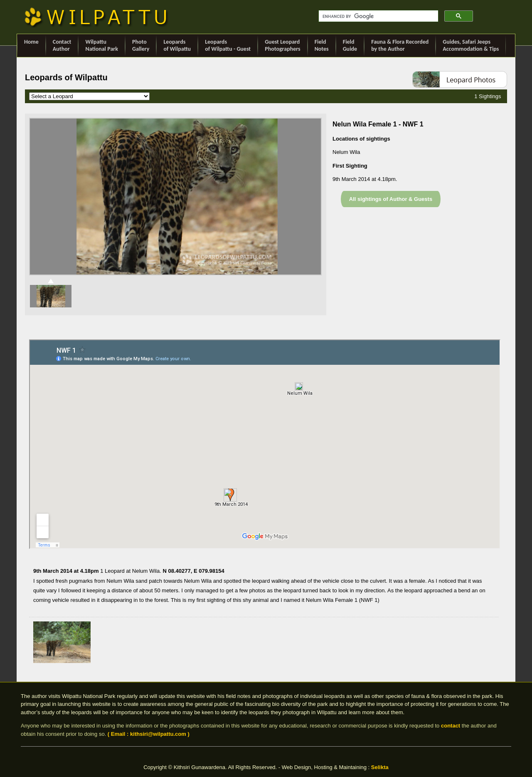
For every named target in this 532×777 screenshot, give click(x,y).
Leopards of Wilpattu (177, 45)
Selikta (380, 767)
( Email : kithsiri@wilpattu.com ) (149, 734)
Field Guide (350, 45)
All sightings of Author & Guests (391, 199)
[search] (378, 16)
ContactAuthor (62, 45)
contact (451, 726)
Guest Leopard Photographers (282, 45)
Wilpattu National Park (102, 45)
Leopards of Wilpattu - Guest (228, 45)
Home (31, 45)
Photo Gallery (141, 45)
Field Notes (322, 45)
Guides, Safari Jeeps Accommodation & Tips (471, 45)
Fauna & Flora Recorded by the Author (400, 45)
